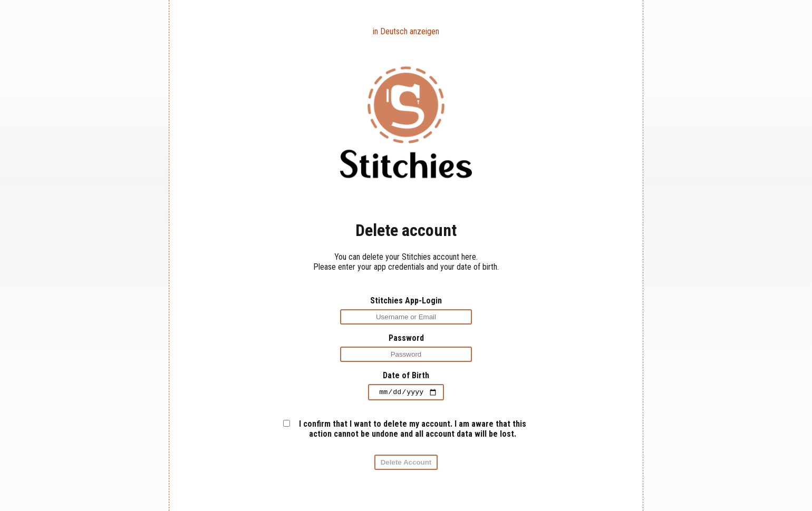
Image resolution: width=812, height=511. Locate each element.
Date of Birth (406, 375)
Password (406, 338)
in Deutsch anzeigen (406, 31)
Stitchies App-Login (406, 301)
